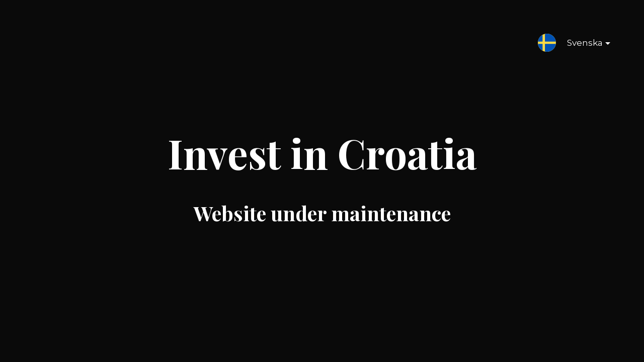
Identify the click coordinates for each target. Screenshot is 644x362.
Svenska (581, 45)
